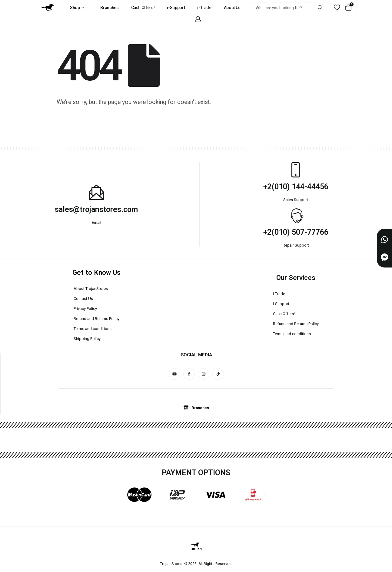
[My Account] (198, 19)
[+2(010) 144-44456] (296, 170)
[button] (127, 495)
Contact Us (83, 299)
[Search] (320, 8)
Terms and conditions (93, 329)
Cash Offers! (143, 8)
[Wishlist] (337, 8)
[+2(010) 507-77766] (296, 215)
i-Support (176, 8)
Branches (109, 8)
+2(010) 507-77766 (296, 232)
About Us (232, 8)
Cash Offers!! (284, 314)
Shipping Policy (87, 339)
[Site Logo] (48, 8)
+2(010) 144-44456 (296, 187)
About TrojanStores (91, 289)
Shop (75, 8)
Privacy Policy (85, 309)
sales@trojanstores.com (96, 209)
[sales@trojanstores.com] (96, 193)
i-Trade (204, 8)
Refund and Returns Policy (96, 319)
